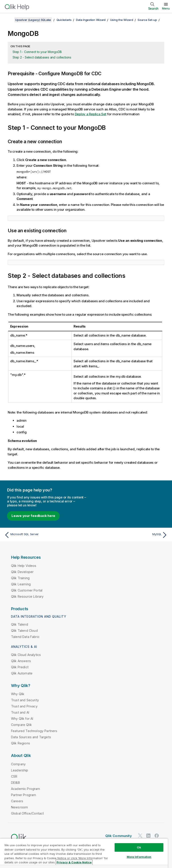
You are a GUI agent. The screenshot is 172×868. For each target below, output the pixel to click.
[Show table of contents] (9, 20)
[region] (84, 853)
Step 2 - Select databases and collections (42, 57)
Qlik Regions (21, 743)
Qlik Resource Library (27, 596)
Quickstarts (64, 20)
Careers (17, 801)
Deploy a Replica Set (91, 114)
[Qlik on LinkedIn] (148, 836)
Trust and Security (25, 700)
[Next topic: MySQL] (128, 535)
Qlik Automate (22, 673)
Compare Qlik (21, 725)
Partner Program (24, 795)
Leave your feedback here (33, 516)
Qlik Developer (22, 572)
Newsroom (19, 807)
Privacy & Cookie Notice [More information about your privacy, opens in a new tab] (74, 862)
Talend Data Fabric (25, 637)
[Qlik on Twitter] (140, 836)
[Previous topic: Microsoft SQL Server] (44, 535)
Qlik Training (20, 578)
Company (18, 764)
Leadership (20, 770)
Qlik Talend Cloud (24, 631)
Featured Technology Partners (34, 731)
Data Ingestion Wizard (91, 20)
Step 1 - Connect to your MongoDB (37, 52)
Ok (139, 847)
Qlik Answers (21, 661)
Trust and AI (20, 712)
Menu (166, 8)
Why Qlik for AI (22, 719)
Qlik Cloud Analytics (26, 655)
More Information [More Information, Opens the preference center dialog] (139, 857)
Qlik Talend (20, 624)
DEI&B (15, 783)
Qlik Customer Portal (27, 590)
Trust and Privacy (24, 706)
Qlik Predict (20, 667)
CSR (14, 776)
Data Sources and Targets (31, 737)
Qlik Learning (21, 584)
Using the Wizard (122, 20)
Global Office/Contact (27, 813)
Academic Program (26, 789)
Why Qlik (18, 694)
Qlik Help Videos (24, 566)
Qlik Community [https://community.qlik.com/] (119, 836)
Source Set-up (147, 20)
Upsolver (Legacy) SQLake (33, 20)
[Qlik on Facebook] (157, 836)
